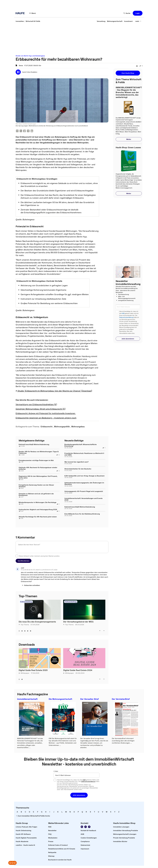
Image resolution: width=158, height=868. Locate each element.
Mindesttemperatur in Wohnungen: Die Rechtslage (37, 502)
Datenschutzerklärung (126, 317)
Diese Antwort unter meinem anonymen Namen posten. (39, 556)
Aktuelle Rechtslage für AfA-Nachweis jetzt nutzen (38, 517)
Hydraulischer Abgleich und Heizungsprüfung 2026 (38, 509)
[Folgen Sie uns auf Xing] (86, 827)
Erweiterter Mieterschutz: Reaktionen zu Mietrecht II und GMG (84, 454)
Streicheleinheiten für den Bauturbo (78, 469)
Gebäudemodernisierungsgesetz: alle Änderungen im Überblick (84, 483)
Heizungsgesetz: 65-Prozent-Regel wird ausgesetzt (84, 491)
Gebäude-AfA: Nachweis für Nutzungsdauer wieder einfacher (38, 468)
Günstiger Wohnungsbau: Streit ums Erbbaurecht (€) (41, 409)
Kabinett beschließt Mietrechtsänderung (34, 444)
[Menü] (33, 13)
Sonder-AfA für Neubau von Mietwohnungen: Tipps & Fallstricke (39, 452)
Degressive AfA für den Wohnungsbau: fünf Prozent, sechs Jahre (38, 477)
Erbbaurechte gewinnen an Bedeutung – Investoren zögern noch (46, 418)
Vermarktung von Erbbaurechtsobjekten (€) (36, 404)
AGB (123, 313)
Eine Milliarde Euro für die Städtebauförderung (82, 514)
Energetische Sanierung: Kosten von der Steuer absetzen (36, 486)
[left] (100, 631)
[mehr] (138, 21)
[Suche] (127, 13)
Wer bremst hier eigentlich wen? (76, 462)
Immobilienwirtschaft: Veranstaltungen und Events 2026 (83, 499)
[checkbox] (17, 556)
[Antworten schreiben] (31, 585)
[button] (138, 13)
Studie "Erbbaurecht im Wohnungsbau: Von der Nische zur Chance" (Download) (54, 391)
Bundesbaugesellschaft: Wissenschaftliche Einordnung (81, 445)
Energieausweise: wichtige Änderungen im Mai (36, 460)
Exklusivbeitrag (26, 602)
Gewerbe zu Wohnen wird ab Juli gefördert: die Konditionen (36, 494)
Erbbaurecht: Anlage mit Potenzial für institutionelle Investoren (46, 413)
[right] (104, 631)
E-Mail (56, 771)
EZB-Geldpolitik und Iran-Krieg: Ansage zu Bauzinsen (84, 476)
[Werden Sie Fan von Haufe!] (89, 827)
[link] (20, 21)
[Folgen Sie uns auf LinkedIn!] (82, 827)
